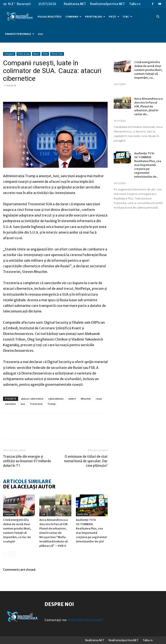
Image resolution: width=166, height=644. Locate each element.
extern (72, 399)
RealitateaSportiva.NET (108, 4)
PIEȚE (114, 17)
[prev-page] (6, 554)
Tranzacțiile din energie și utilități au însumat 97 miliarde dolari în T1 (27, 461)
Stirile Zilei (57, 54)
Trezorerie (36, 404)
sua (23, 404)
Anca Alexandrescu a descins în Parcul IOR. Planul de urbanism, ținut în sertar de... (148, 106)
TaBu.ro (135, 4)
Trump (51, 404)
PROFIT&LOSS (95, 17)
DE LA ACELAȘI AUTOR (29, 487)
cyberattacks (56, 399)
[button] (158, 17)
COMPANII (73, 17)
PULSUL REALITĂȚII (49, 17)
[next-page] (13, 554)
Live (40, 34)
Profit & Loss (24, 54)
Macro (36, 54)
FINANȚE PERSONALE (20, 34)
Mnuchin (86, 399)
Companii (9, 54)
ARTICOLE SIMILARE (27, 481)
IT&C (128, 17)
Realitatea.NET (75, 4)
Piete (45, 54)
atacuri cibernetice (32, 399)
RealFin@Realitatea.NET (86, 620)
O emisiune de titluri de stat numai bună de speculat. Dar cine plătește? (86, 461)
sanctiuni (10, 404)
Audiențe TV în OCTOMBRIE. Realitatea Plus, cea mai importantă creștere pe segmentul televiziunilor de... (148, 165)
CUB (43, 514)
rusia (99, 399)
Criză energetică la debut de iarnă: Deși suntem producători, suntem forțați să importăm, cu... (148, 70)
